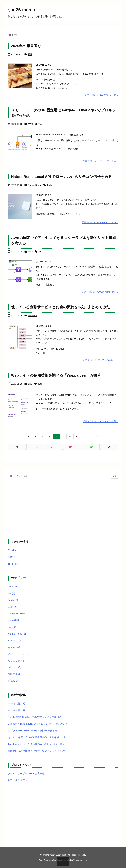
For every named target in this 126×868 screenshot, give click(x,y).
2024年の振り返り (18, 710)
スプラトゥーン (18, 654)
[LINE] (91, 447)
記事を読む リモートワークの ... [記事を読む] (101, 161)
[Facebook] (35, 447)
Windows (14, 647)
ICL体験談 (15, 620)
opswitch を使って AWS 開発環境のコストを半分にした (38, 737)
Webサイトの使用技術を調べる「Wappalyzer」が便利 (56, 375)
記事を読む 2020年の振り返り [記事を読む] (102, 95)
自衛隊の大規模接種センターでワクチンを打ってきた (37, 751)
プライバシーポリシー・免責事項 (26, 774)
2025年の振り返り (18, 704)
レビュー (14, 667)
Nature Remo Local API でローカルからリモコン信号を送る (61, 177)
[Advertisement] (63, 509)
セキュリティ (17, 661)
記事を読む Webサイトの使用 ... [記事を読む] (101, 421)
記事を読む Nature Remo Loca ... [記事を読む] (100, 222)
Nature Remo (35, 185)
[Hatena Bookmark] (54, 447)
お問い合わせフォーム (20, 780)
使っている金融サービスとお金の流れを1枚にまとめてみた (61, 307)
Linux (12, 627)
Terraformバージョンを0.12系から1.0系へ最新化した (37, 744)
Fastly (13, 600)
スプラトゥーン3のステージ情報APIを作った (32, 731)
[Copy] (109, 447)
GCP (12, 607)
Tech (41, 124)
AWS (30, 124)
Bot (11, 593)
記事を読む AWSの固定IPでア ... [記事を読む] (100, 292)
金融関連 (32, 316)
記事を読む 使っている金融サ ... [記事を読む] (101, 360)
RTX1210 (15, 640)
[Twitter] (17, 447)
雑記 (30, 54)
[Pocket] (72, 447)
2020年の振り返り (26, 46)
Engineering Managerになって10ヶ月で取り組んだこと (38, 724)
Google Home (17, 614)
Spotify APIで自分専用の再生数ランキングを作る (35, 717)
